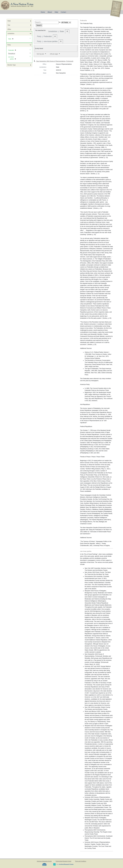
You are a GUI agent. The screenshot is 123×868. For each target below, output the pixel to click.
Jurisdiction (11, 34)
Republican (12, 53)
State (9, 21)
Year (9, 25)
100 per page (54, 54)
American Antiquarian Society (44, 861)
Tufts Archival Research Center (63, 861)
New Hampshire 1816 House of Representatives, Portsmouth (55, 61)
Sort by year (40, 54)
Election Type (12, 65)
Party (9, 45)
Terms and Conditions (81, 861)
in (60, 22)
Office (9, 29)
